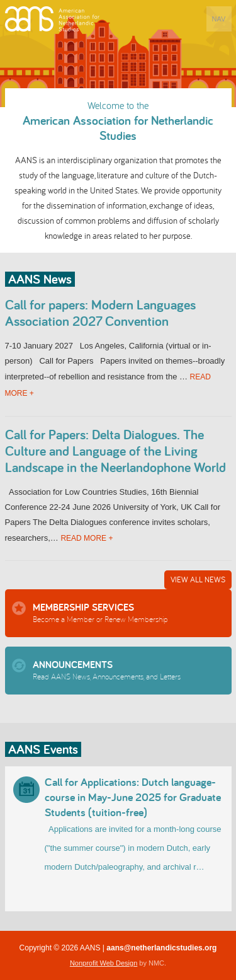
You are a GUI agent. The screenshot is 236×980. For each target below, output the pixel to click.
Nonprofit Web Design (104, 963)
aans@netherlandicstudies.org (161, 948)
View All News (198, 579)
